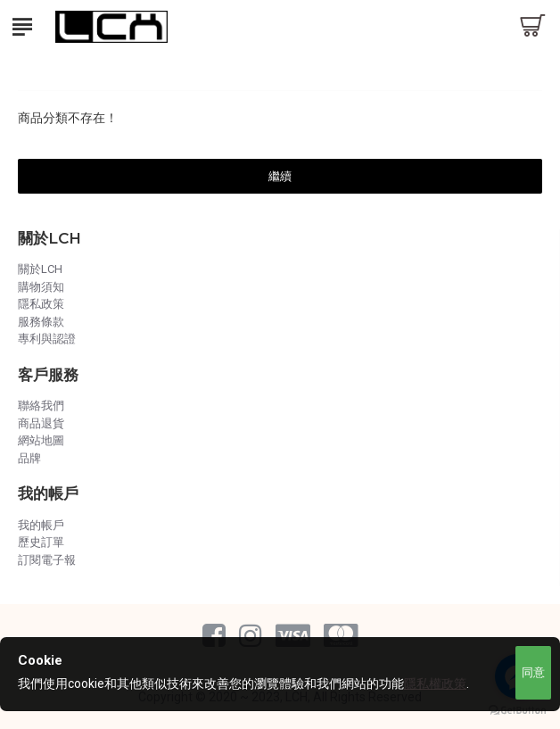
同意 (533, 672)
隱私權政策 (435, 683)
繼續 (280, 176)
